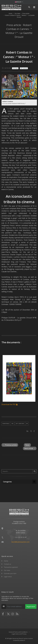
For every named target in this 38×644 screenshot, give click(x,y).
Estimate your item (10, 573)
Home (10, 14)
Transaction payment (11, 567)
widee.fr (22, 640)
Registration (31, 606)
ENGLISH (18, 2)
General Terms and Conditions (18, 632)
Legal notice (8, 577)
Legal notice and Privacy (19, 634)
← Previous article (10, 445)
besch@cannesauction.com (21, 542)
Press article (26, 14)
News (27, 445)
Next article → (30, 448)
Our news (17, 14)
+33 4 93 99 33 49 (21, 537)
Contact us (7, 564)
